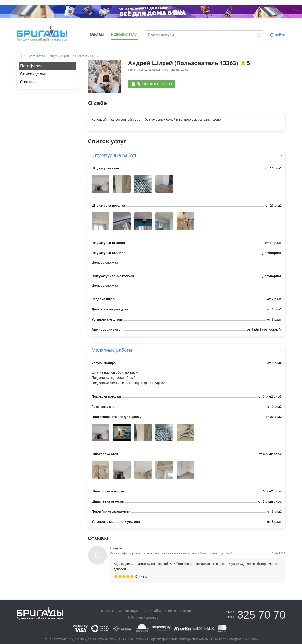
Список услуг (33, 74)
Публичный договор (143, 617)
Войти (278, 35)
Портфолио (31, 66)
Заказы (97, 35)
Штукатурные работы (187, 155)
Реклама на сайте (177, 611)
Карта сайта (152, 611)
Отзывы (28, 82)
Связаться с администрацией (118, 611)
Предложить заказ (152, 84)
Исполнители (124, 35)
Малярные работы (187, 350)
